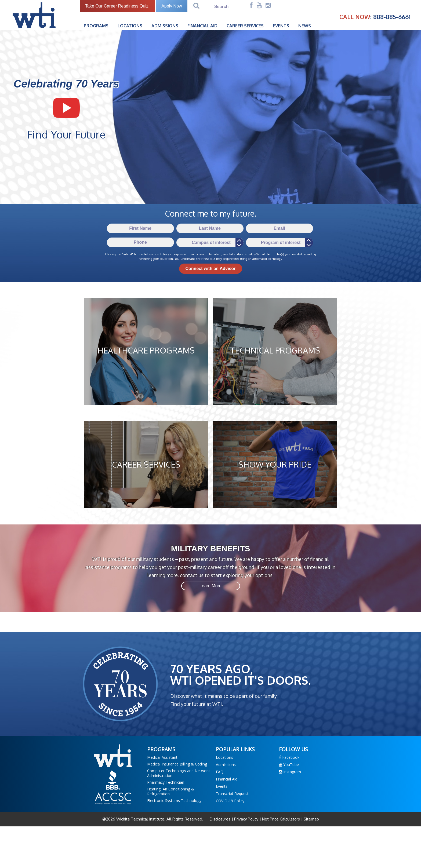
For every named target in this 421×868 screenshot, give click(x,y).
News (305, 26)
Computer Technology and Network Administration (178, 773)
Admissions (165, 26)
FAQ (220, 772)
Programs (96, 26)
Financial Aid (202, 26)
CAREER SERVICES (146, 465)
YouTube (289, 765)
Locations (130, 26)
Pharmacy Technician (166, 782)
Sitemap (311, 819)
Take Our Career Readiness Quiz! (117, 6)
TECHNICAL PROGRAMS (275, 351)
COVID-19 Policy (230, 801)
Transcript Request (232, 794)
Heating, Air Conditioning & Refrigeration (171, 791)
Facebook (289, 757)
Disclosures (221, 819)
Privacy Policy (246, 819)
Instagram (290, 772)
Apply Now (172, 6)
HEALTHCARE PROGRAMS (146, 351)
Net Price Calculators (281, 819)
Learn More (210, 586)
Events (281, 26)
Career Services (245, 26)
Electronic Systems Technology (174, 800)
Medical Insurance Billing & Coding (177, 764)
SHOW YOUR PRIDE (275, 465)
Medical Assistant (162, 757)
